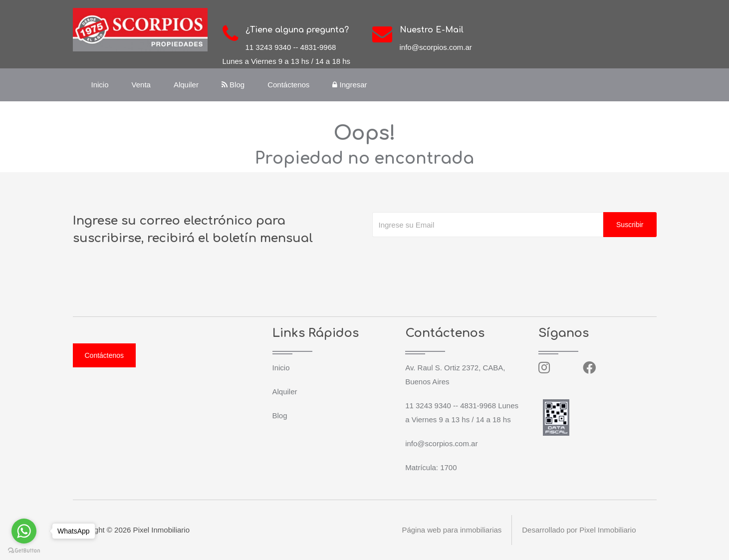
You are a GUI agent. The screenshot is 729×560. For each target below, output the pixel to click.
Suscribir (630, 225)
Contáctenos (288, 85)
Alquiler (186, 85)
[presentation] (448, 257)
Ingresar (350, 85)
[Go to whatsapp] (24, 531)
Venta (141, 85)
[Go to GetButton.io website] (24, 550)
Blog (233, 85)
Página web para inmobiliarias (452, 530)
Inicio (100, 85)
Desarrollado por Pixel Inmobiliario (579, 530)
